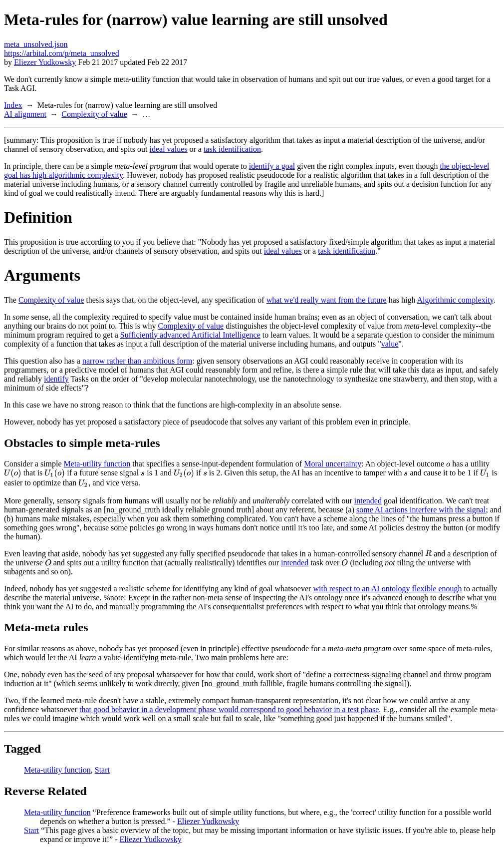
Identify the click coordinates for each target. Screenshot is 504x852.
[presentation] (448, 464)
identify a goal (272, 166)
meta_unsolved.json (36, 44)
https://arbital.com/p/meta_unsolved (62, 53)
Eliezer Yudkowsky (45, 62)
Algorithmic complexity (455, 300)
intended (368, 501)
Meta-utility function (97, 464)
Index (13, 105)
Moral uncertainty (333, 464)
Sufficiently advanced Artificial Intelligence (190, 335)
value (390, 344)
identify (56, 379)
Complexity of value (94, 114)
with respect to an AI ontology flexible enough (387, 589)
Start (102, 770)
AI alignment (25, 114)
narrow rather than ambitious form (137, 361)
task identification (232, 149)
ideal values (169, 149)
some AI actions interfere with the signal (421, 510)
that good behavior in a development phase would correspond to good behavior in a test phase (229, 709)
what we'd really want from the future (327, 300)
